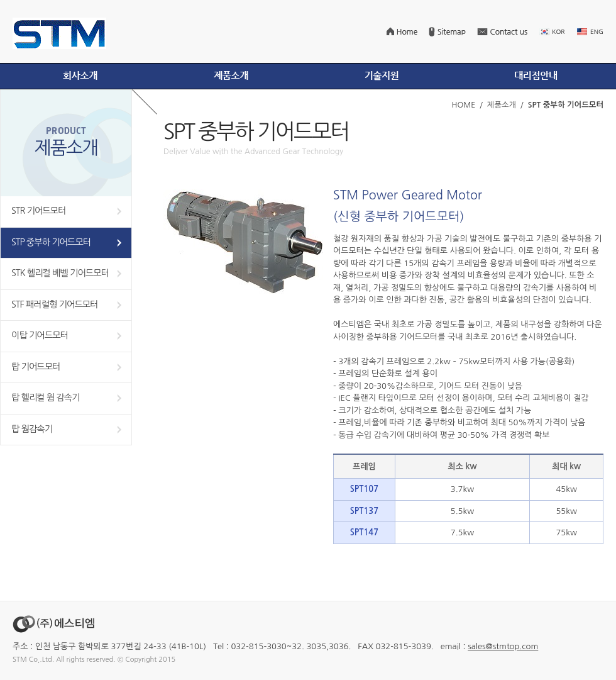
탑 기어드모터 (36, 367)
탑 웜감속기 (32, 429)
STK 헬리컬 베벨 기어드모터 (60, 273)
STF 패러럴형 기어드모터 (55, 304)
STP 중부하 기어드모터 (51, 242)
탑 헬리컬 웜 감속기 (46, 398)
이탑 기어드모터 (40, 335)
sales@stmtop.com (503, 646)
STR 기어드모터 (39, 211)
